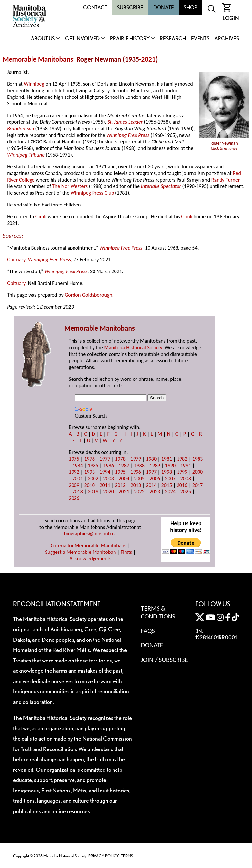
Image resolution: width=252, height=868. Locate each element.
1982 (182, 459)
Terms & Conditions (158, 612)
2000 (198, 472)
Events (200, 39)
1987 (124, 465)
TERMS (127, 856)
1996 (136, 472)
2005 (139, 478)
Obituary (16, 260)
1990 (170, 465)
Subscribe (130, 7)
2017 (198, 485)
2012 (120, 485)
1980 (151, 459)
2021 (148, 59)
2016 (182, 485)
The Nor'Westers (70, 186)
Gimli (41, 217)
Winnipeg (34, 84)
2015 (167, 485)
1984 (77, 465)
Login (231, 18)
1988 (139, 465)
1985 (93, 465)
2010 (89, 485)
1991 (186, 465)
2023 (155, 492)
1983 (198, 459)
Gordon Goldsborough (88, 295)
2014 (151, 485)
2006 (155, 478)
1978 (120, 459)
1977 (105, 459)
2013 (136, 485)
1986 (108, 465)
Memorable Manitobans (38, 59)
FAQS (148, 631)
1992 (74, 472)
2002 (93, 478)
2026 (74, 498)
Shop (190, 7)
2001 (77, 478)
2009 (74, 485)
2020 (108, 492)
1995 (120, 472)
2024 (170, 492)
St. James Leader (125, 122)
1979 (136, 459)
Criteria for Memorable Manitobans (88, 545)
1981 (167, 459)
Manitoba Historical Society (133, 347)
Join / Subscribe (165, 660)
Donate (164, 7)
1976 (89, 459)
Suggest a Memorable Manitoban (80, 552)
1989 (155, 465)
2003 (108, 478)
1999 (182, 472)
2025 (186, 492)
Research (173, 39)
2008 (186, 478)
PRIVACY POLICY (104, 856)
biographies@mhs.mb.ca (90, 534)
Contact (95, 7)
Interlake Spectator (161, 186)
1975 (74, 459)
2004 (124, 478)
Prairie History (130, 39)
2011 (105, 485)
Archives (227, 39)
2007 (170, 478)
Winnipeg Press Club (92, 193)
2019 (93, 492)
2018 (77, 492)
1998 (167, 472)
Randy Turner (225, 180)
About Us (43, 39)
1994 (105, 472)
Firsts (126, 552)
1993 (89, 472)
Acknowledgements (90, 559)
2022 (139, 492)
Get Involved (82, 39)
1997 (151, 472)
